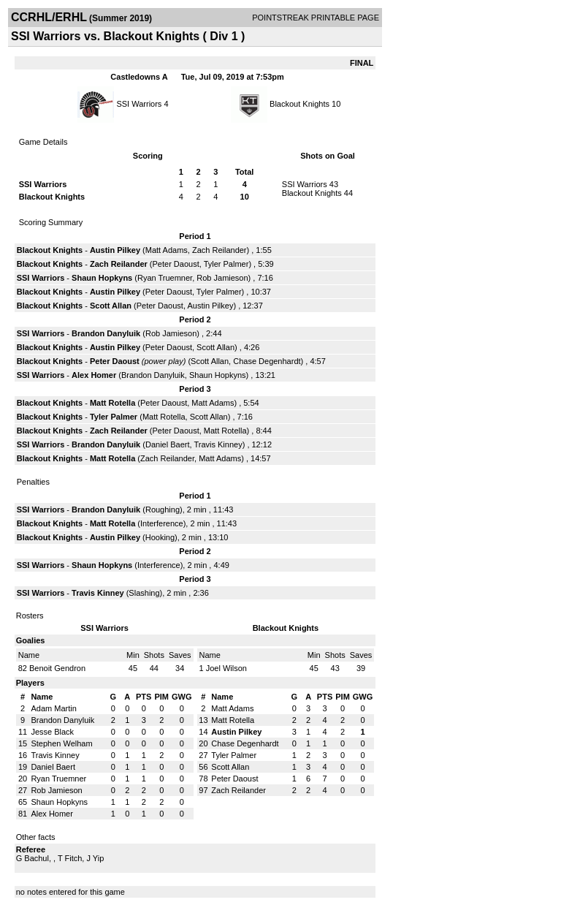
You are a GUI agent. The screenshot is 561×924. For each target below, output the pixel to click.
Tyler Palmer (226, 264)
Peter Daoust (176, 264)
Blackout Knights (299, 104)
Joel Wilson (226, 668)
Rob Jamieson (222, 278)
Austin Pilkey (115, 250)
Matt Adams (167, 250)
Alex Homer (94, 375)
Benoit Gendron (57, 668)
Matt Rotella (112, 403)
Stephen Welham (61, 743)
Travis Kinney (218, 444)
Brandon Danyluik (106, 333)
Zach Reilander (220, 250)
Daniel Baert (168, 444)
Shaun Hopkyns (102, 278)
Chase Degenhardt (267, 361)
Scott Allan (111, 306)
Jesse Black (52, 732)
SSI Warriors (139, 104)
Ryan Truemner (165, 278)
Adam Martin (53, 708)
